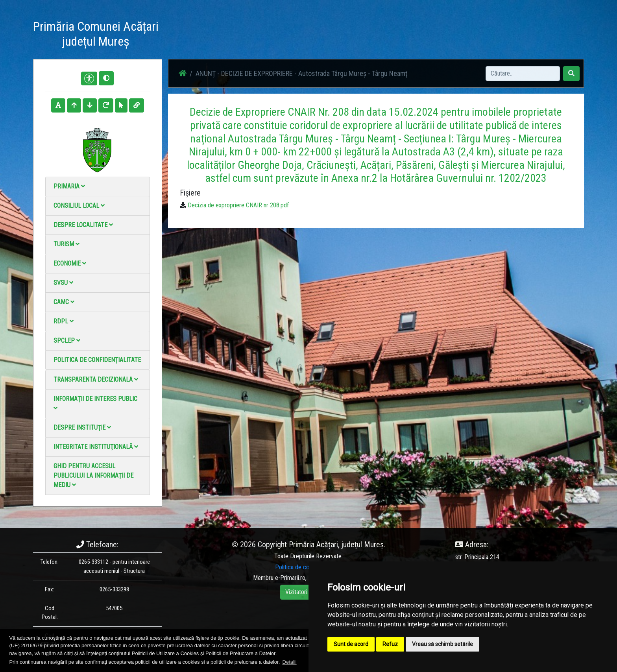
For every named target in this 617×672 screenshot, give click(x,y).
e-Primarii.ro (290, 578)
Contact (417, 35)
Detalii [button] (290, 662)
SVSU (63, 283)
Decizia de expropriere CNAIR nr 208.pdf (238, 205)
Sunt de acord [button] (351, 644)
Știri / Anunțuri (298, 35)
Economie (70, 263)
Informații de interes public (95, 403)
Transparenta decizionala (96, 379)
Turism (67, 244)
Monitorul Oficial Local (464, 35)
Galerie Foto (340, 35)
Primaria (69, 186)
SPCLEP (67, 341)
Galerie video (381, 35)
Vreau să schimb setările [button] (442, 644)
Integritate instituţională (96, 447)
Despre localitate (83, 225)
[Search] (523, 74)
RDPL (64, 321)
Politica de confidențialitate (97, 360)
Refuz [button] (390, 644)
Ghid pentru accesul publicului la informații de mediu (93, 475)
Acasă (263, 35)
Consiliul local (79, 206)
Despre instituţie (82, 427)
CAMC (64, 302)
